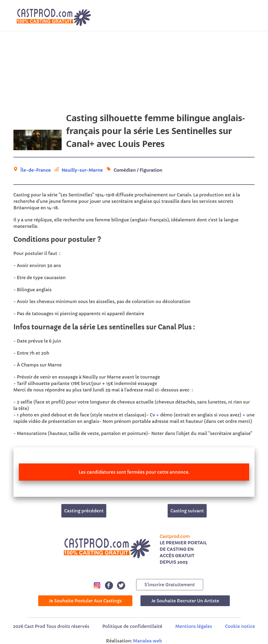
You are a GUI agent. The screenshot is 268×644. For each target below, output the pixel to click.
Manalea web (147, 641)
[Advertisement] (134, 74)
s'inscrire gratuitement (170, 585)
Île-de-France (36, 170)
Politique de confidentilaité (132, 626)
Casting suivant (187, 511)
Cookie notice (240, 626)
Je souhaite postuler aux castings (85, 601)
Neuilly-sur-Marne (82, 170)
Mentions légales (194, 626)
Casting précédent (84, 511)
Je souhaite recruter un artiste (185, 601)
